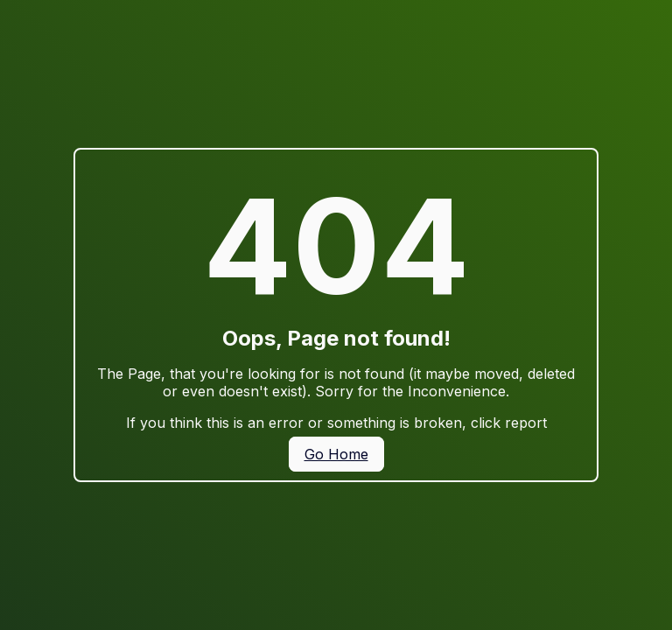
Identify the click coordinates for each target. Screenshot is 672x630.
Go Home (336, 454)
